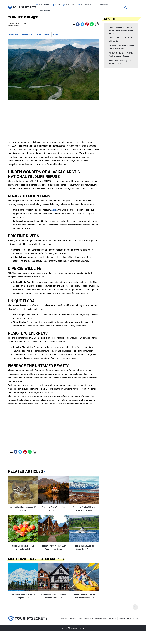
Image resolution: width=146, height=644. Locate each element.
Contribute (72, 619)
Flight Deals (27, 34)
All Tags (135, 619)
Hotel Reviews (125, 4)
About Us (64, 619)
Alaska (55, 34)
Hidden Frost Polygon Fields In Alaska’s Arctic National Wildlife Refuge (121, 30)
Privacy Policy (89, 619)
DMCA (129, 619)
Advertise (122, 619)
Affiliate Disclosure (101, 619)
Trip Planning (108, 4)
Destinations (50, 4)
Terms (80, 619)
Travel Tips (77, 4)
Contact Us (113, 619)
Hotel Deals (14, 34)
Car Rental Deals (42, 34)
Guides (64, 4)
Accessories (92, 4)
